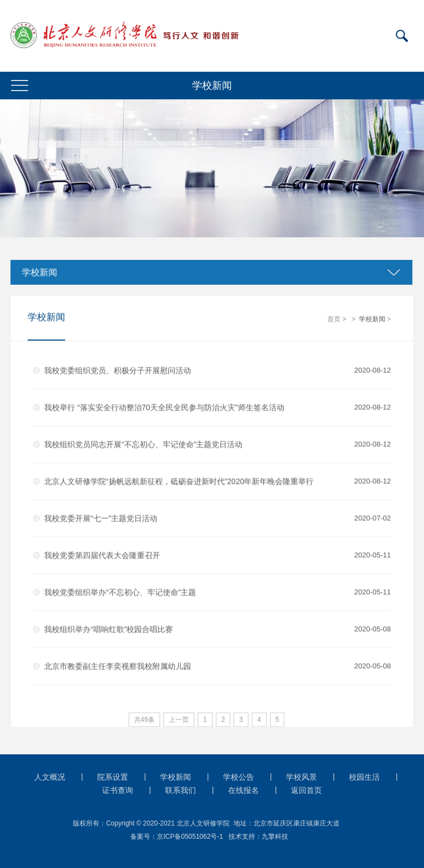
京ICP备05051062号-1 (190, 837)
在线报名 (243, 790)
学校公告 (239, 777)
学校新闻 (38, 272)
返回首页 (306, 790)
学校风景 (301, 777)
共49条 (144, 720)
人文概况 (50, 777)
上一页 (179, 720)
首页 (334, 319)
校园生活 (364, 777)
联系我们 (181, 790)
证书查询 (118, 790)
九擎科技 (275, 837)
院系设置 (113, 777)
